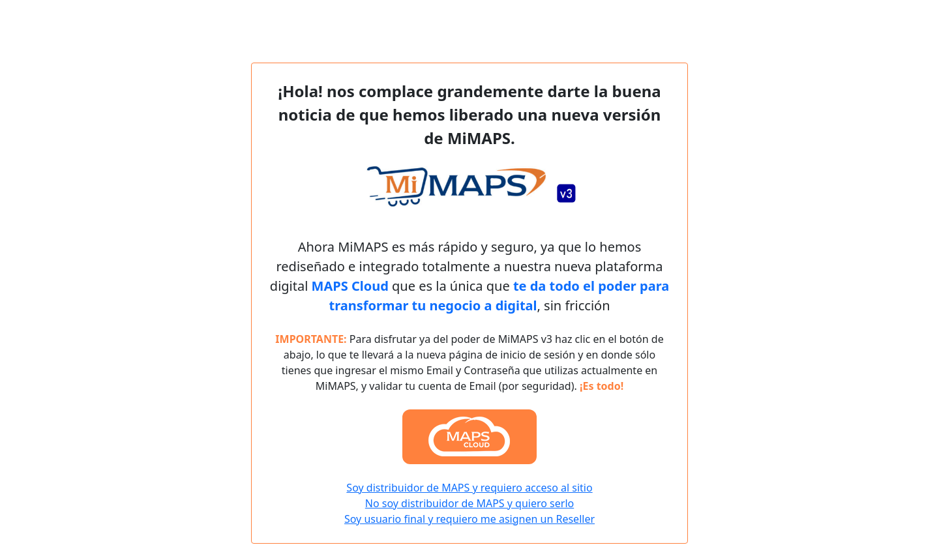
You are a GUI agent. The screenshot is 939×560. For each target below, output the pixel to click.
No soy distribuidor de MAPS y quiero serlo (469, 503)
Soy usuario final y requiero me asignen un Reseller (469, 519)
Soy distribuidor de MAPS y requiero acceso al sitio (469, 488)
